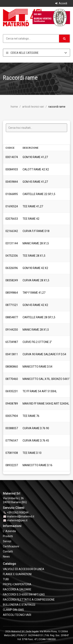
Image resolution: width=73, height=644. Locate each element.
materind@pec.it (17, 520)
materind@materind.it (21, 516)
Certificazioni (11, 546)
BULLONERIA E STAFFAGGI (19, 605)
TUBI (6, 579)
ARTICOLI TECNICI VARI (33, 107)
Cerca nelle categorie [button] (36, 53)
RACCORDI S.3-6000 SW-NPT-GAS (24, 595)
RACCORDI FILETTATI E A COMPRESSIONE (29, 600)
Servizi (7, 541)
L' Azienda (9, 531)
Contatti (8, 551)
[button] (64, 39)
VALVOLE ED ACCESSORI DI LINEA (24, 569)
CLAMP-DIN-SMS (13, 610)
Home (14, 107)
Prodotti (8, 536)
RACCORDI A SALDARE (17, 589)
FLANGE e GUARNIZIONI (17, 574)
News (6, 557)
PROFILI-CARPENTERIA (17, 584)
